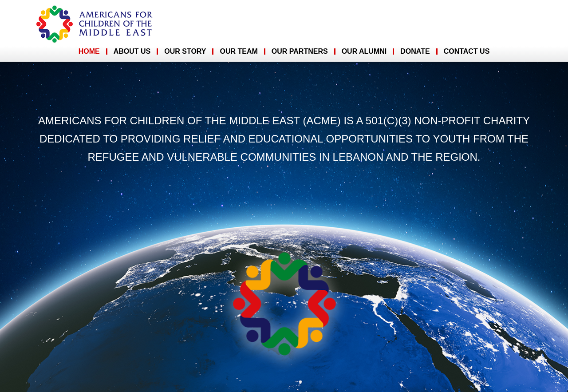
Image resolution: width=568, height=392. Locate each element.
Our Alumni (364, 51)
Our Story (185, 51)
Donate (415, 51)
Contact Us (467, 51)
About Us (132, 51)
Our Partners (300, 51)
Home (89, 51)
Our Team (239, 51)
